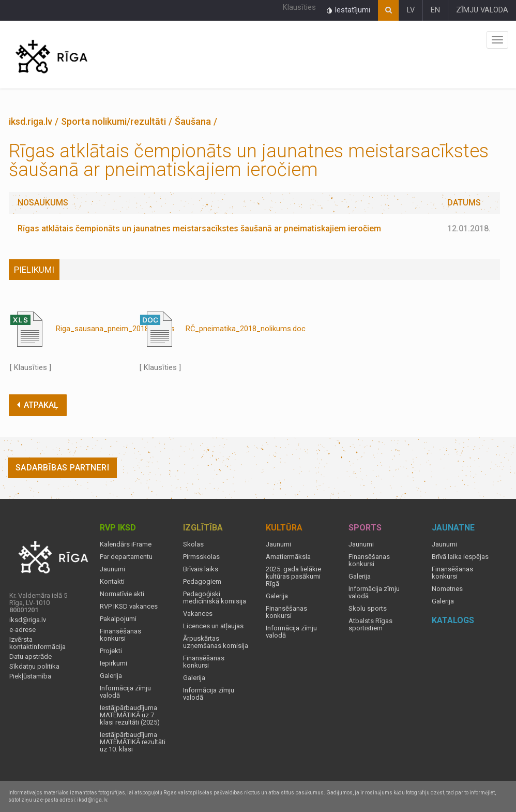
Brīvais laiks (201, 569)
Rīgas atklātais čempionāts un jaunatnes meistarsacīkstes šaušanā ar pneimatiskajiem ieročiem (199, 228)
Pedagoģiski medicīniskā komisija (215, 598)
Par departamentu (126, 557)
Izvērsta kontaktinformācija (37, 643)
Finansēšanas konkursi (120, 635)
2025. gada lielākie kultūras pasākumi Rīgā (293, 577)
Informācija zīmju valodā (125, 692)
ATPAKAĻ (38, 405)
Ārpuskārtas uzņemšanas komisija (216, 642)
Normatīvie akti (122, 594)
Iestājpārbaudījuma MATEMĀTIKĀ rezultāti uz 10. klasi (133, 742)
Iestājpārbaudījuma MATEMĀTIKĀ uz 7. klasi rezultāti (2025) (130, 715)
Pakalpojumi (118, 619)
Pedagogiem (202, 582)
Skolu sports (368, 609)
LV (411, 10)
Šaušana (193, 121)
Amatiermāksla (288, 557)
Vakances (198, 614)
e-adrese (22, 630)
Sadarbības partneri (63, 468)
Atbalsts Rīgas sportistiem (370, 625)
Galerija (111, 676)
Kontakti (112, 582)
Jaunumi (112, 569)
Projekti (111, 651)
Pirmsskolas (201, 557)
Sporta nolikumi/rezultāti (113, 121)
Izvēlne (497, 40)
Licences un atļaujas (213, 626)
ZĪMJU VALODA (482, 10)
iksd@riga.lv (28, 620)
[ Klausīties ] (31, 368)
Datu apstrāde (31, 657)
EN (435, 10)
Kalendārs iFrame (126, 544)
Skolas (193, 544)
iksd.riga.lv (31, 121)
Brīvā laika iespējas (460, 557)
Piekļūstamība (30, 676)
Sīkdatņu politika (34, 667)
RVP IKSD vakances (129, 607)
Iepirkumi (113, 663)
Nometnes (447, 589)
